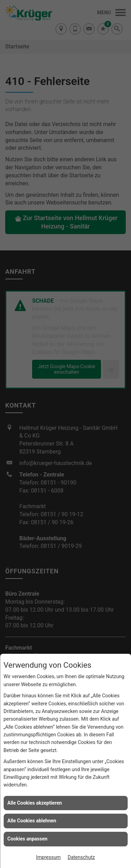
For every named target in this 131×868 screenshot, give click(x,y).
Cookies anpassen (27, 839)
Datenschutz (81, 857)
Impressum (48, 857)
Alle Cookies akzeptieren (35, 803)
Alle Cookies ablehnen (32, 821)
